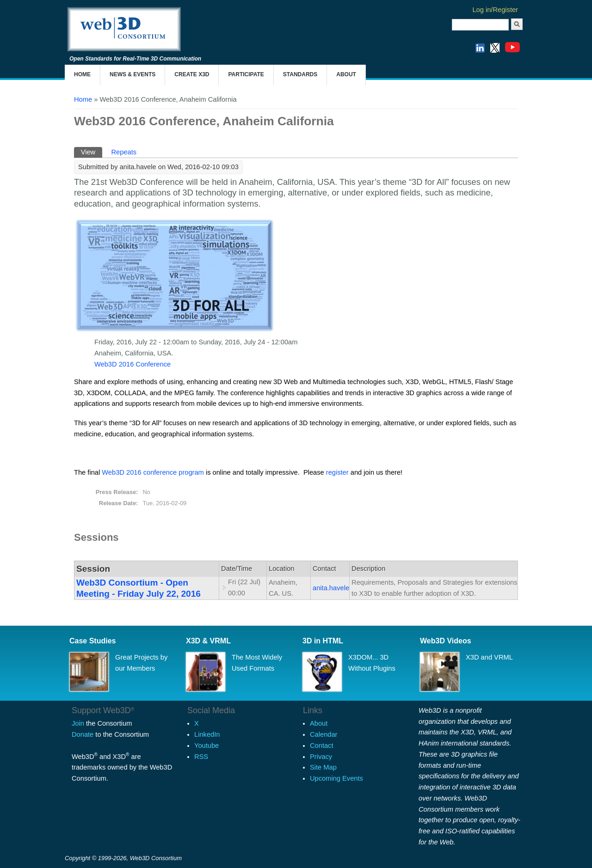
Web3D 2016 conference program (153, 472)
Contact (322, 746)
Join (78, 723)
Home (82, 74)
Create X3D (192, 74)
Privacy (321, 757)
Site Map (323, 767)
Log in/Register (495, 10)
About (346, 74)
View (92, 151)
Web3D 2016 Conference (133, 364)
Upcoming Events (336, 778)
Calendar (324, 734)
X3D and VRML (489, 657)
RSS (201, 757)
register (337, 472)
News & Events (133, 74)
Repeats (124, 152)
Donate (83, 734)
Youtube (207, 746)
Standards (300, 74)
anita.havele (331, 588)
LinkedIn (207, 734)
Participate (246, 74)
